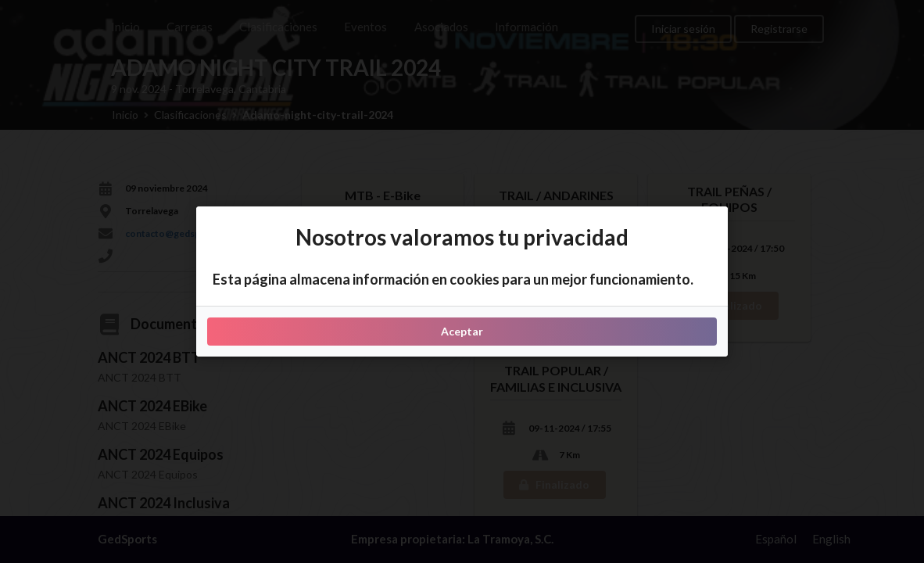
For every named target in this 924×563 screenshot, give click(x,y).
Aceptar (462, 331)
